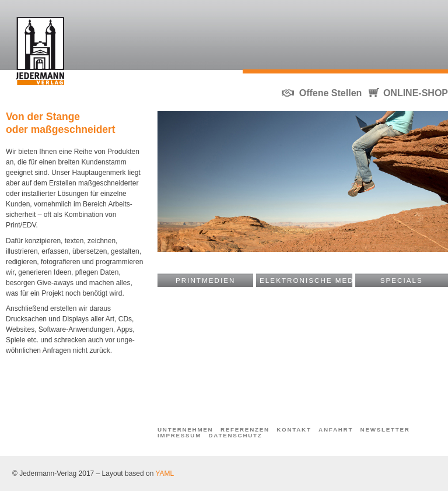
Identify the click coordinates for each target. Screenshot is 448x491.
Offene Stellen (331, 93)
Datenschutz (236, 436)
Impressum (179, 436)
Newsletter (385, 430)
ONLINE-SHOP (416, 93)
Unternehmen (185, 430)
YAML (164, 474)
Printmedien (205, 280)
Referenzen (245, 430)
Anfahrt (336, 430)
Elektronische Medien (306, 280)
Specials (402, 280)
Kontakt (294, 430)
